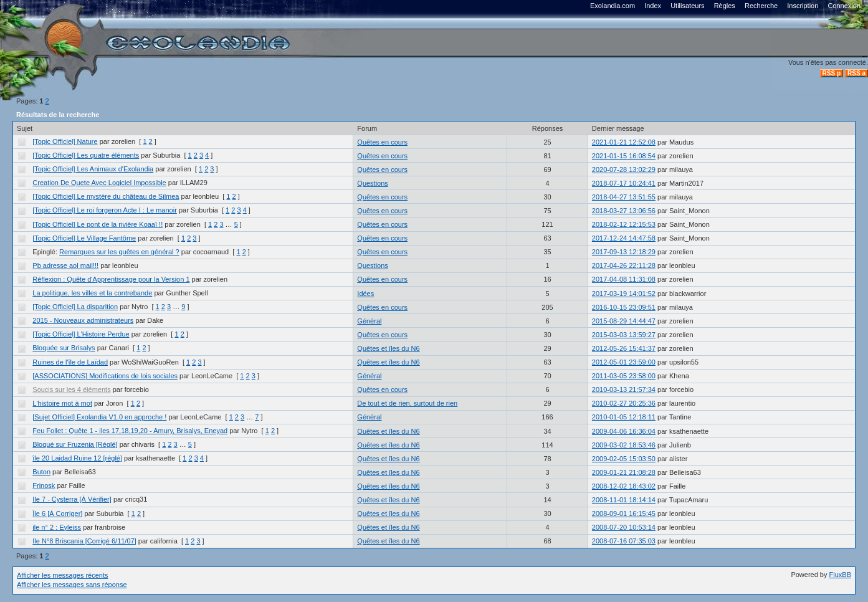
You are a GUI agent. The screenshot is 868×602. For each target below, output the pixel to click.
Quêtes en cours (382, 142)
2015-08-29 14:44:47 (624, 321)
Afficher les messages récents (63, 575)
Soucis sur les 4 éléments (71, 389)
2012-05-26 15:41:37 (624, 348)
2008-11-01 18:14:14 (624, 500)
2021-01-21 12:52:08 (624, 142)
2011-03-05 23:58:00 (624, 376)
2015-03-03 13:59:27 (624, 335)
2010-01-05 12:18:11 (624, 417)
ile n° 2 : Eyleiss (57, 527)
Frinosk (44, 485)
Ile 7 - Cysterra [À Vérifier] (72, 499)
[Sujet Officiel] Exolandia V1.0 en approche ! (99, 417)
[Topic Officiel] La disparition (75, 307)
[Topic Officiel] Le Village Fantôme (84, 238)
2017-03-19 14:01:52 (624, 294)
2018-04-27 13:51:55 (624, 197)
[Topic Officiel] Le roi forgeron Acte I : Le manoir (105, 210)
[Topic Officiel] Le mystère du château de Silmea (106, 196)
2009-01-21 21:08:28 (624, 472)
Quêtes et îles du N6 (388, 348)
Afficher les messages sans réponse (72, 585)
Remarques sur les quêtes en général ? (119, 252)
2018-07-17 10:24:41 (624, 183)
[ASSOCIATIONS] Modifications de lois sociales (105, 376)
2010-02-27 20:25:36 (624, 403)
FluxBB (840, 575)
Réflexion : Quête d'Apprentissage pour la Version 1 (111, 279)
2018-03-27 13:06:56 (624, 211)
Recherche (761, 6)
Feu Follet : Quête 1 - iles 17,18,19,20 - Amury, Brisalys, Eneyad (130, 431)
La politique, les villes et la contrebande (92, 293)
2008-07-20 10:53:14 (624, 527)
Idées (365, 294)
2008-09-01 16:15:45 (624, 514)
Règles (725, 6)
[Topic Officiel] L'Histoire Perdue (81, 334)
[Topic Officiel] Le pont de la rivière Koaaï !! (98, 224)
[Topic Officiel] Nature (65, 141)
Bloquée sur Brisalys (64, 348)
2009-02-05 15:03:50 (624, 459)
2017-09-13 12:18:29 (624, 252)
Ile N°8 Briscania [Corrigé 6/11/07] (84, 541)
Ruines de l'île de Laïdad (70, 362)
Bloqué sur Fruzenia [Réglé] (75, 444)
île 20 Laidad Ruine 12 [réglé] (77, 458)
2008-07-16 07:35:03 (624, 541)
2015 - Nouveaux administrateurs (83, 320)
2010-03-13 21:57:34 (624, 389)
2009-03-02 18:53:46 (624, 445)
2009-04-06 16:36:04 (624, 431)
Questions (373, 183)
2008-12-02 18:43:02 (624, 486)
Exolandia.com (613, 6)
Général (369, 321)
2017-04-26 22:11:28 (624, 265)
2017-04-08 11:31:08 (624, 279)
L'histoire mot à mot (62, 403)
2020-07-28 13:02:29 (624, 170)
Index (653, 6)
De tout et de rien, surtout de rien (407, 403)
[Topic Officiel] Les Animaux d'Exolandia (93, 169)
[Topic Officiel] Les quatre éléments (86, 155)
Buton (41, 472)
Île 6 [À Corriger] (57, 514)
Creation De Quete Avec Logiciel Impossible (99, 183)
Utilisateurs (687, 6)
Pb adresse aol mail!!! (65, 265)
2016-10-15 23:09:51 (624, 307)
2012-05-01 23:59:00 (624, 362)
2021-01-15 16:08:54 (624, 156)
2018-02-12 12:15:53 (624, 224)
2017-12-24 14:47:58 (624, 238)
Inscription (803, 6)
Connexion (844, 6)
